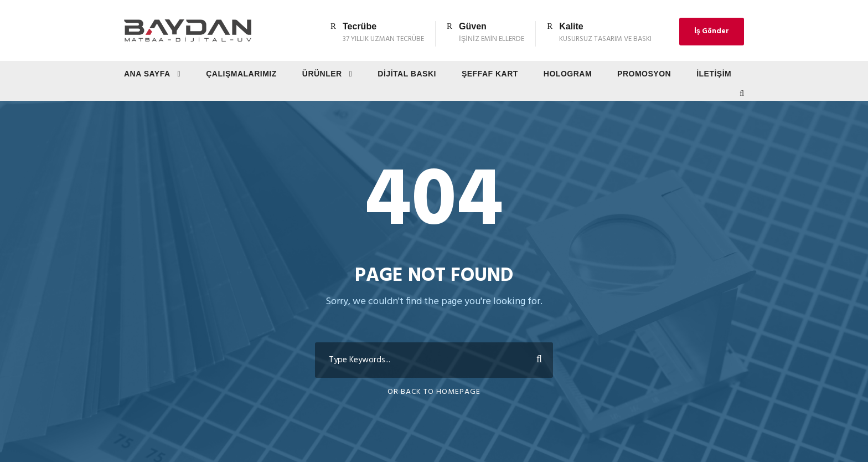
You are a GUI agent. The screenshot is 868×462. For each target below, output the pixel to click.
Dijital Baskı (407, 74)
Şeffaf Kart (490, 74)
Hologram (568, 74)
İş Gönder (712, 31)
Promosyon (644, 74)
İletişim (714, 74)
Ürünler (322, 74)
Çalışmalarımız (241, 74)
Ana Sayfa (147, 74)
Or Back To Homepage (434, 392)
